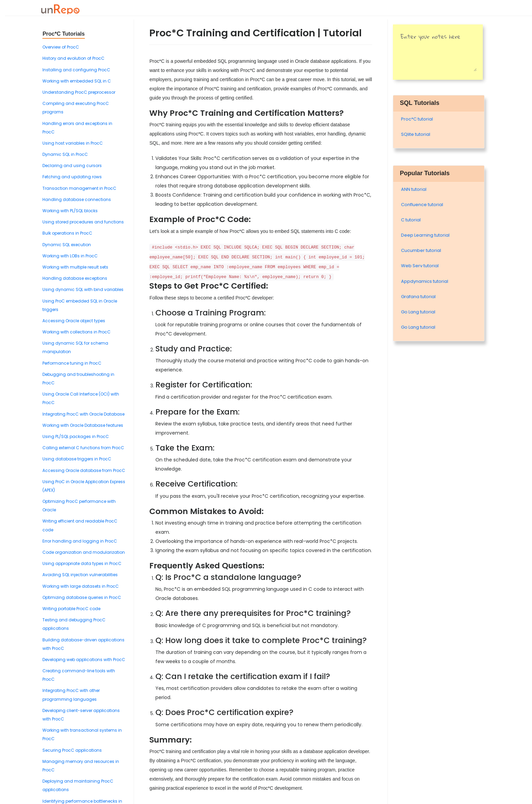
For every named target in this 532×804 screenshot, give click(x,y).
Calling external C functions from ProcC (83, 448)
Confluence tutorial (422, 205)
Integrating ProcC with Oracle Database (83, 414)
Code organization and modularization (84, 552)
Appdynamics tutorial (425, 281)
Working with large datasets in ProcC (81, 586)
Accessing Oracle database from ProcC (84, 470)
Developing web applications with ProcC (84, 660)
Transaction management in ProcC (79, 188)
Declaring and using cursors (72, 166)
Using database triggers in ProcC (77, 459)
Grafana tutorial (418, 297)
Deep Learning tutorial (425, 235)
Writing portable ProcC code (71, 609)
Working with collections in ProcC (77, 332)
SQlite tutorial (416, 134)
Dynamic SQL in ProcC (65, 154)
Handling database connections (77, 199)
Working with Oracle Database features (83, 425)
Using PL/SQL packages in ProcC (76, 436)
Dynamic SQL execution (67, 245)
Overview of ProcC (61, 47)
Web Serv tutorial (420, 266)
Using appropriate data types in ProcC (82, 563)
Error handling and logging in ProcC (80, 541)
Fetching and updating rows (72, 177)
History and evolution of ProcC (73, 58)
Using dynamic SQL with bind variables (83, 289)
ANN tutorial (414, 189)
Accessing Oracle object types (74, 321)
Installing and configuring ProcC (76, 70)
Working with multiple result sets (75, 267)
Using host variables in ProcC (73, 143)
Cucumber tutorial (421, 250)
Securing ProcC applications (72, 750)
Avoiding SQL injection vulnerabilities (80, 575)
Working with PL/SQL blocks (70, 211)
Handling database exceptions (75, 278)
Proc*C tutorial (417, 119)
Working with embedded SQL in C (77, 81)
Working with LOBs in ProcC (70, 256)
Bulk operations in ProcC (67, 233)
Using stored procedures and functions (83, 222)
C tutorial (411, 220)
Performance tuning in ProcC (72, 363)
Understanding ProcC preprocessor (79, 92)
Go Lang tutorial (418, 312)
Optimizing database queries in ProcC (82, 597)
